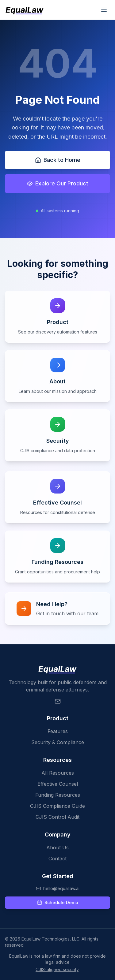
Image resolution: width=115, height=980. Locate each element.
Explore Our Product (57, 183)
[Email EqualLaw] (58, 701)
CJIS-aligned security (57, 969)
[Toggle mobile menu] (104, 10)
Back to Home (58, 160)
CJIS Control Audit (57, 817)
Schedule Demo (58, 902)
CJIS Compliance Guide (57, 806)
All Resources (58, 773)
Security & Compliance (58, 742)
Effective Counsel (58, 784)
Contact (57, 859)
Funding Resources (58, 795)
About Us (57, 848)
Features (58, 731)
